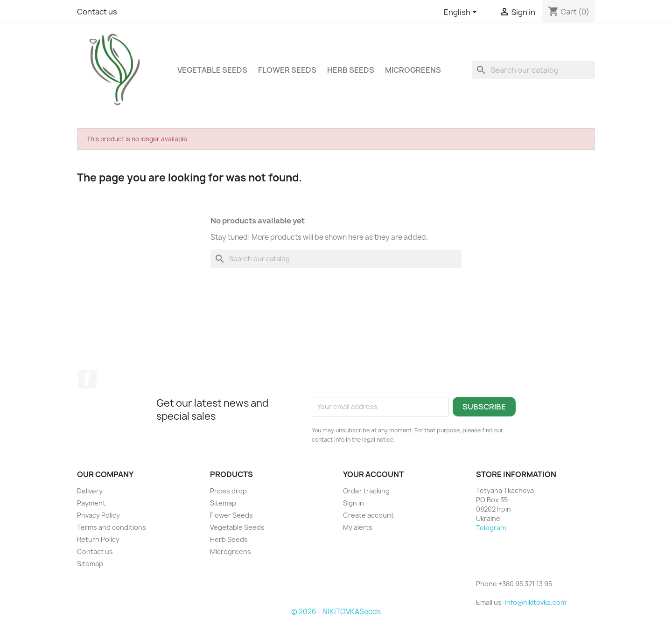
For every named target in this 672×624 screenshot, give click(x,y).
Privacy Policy (98, 515)
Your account (373, 474)
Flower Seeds (287, 70)
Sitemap (90, 564)
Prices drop (228, 491)
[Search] (533, 70)
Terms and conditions (112, 527)
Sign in (353, 503)
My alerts (358, 527)
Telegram (491, 528)
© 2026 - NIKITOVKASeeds (336, 612)
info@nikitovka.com (535, 602)
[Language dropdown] (462, 13)
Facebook (87, 379)
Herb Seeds (351, 70)
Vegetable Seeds (212, 70)
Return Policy (98, 539)
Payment (91, 503)
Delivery (90, 491)
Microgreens (413, 70)
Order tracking (366, 491)
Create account (368, 515)
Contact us (97, 12)
